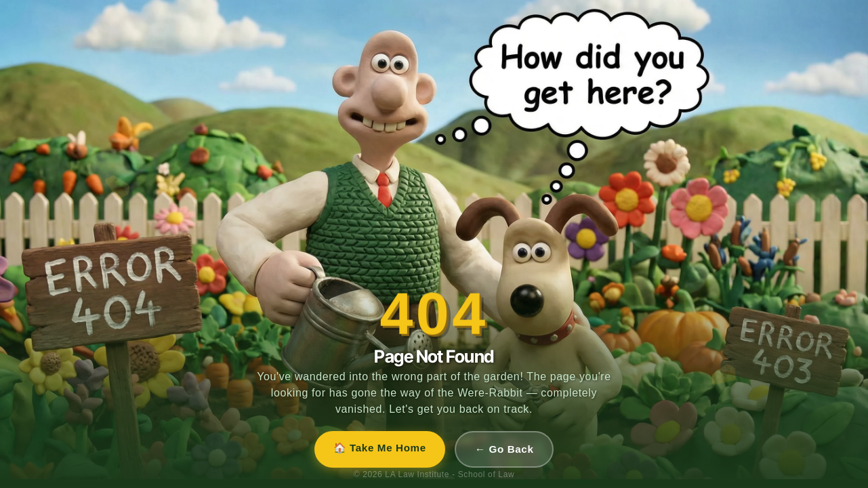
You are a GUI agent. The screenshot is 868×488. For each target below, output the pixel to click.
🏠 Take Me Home (380, 448)
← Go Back (504, 449)
